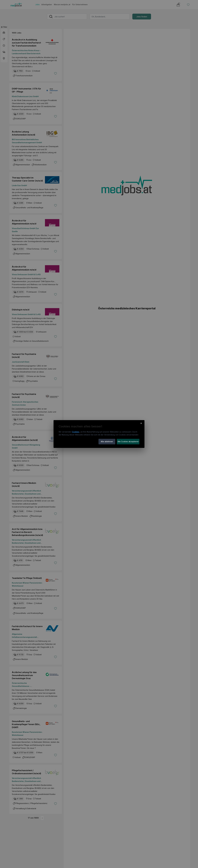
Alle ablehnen (107, 442)
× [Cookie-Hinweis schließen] (141, 423)
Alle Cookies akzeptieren (128, 442)
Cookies (76, 432)
